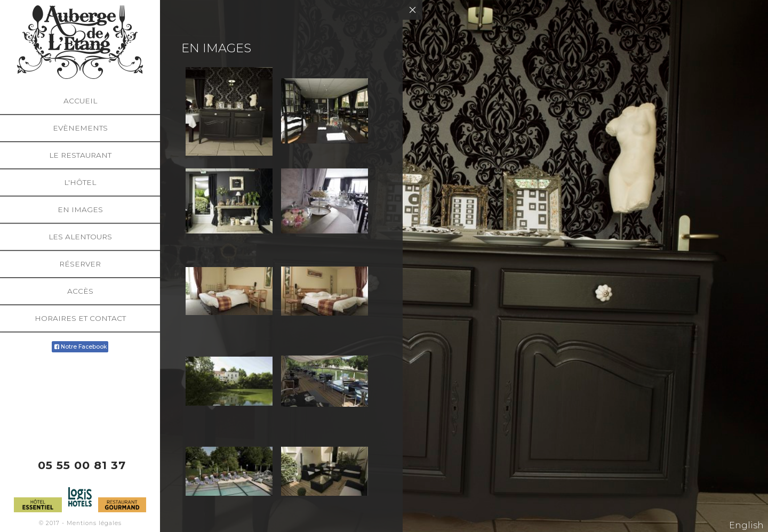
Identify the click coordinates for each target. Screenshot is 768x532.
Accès (80, 291)
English (746, 525)
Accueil (80, 101)
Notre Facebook (80, 347)
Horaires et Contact (80, 318)
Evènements (80, 128)
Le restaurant (80, 155)
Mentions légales (94, 523)
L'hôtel (80, 182)
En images (80, 209)
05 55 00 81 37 (82, 465)
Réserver (80, 264)
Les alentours (80, 237)
